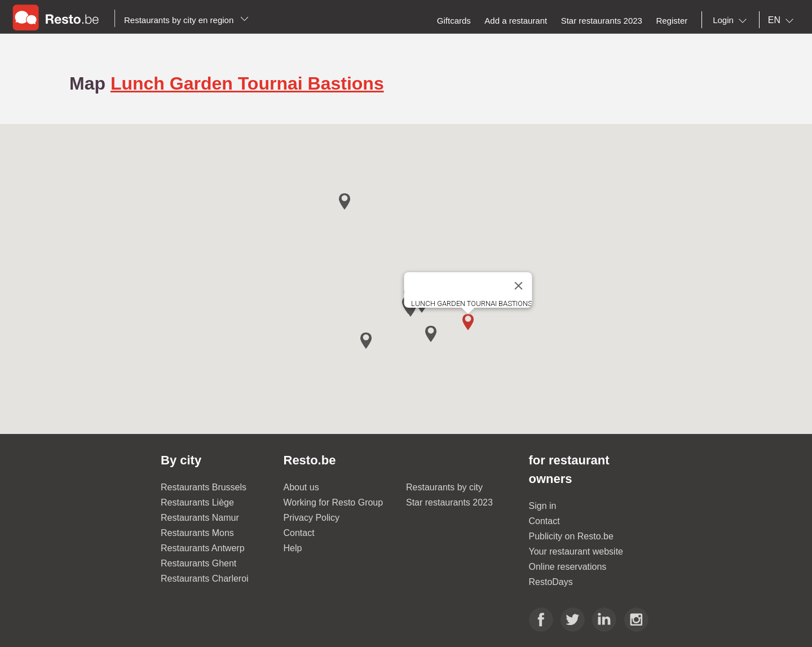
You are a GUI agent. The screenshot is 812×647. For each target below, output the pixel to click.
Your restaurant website (576, 551)
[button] (468, 322)
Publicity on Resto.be (571, 536)
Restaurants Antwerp (203, 548)
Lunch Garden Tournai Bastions (247, 83)
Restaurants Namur (200, 518)
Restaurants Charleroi (205, 579)
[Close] (519, 286)
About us (301, 487)
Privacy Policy (312, 518)
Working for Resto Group (334, 502)
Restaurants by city (444, 487)
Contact (299, 533)
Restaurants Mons (197, 533)
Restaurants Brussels (204, 487)
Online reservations (568, 567)
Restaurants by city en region (186, 20)
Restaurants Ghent (198, 563)
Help (293, 548)
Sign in (543, 506)
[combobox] (732, 20)
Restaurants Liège (197, 502)
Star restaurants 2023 (449, 502)
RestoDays (551, 582)
